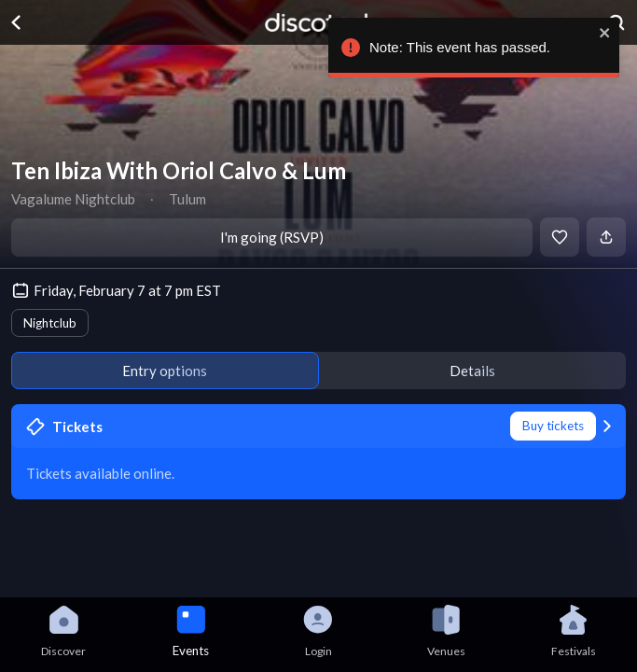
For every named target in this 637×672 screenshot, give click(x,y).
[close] (601, 33)
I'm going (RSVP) (272, 237)
